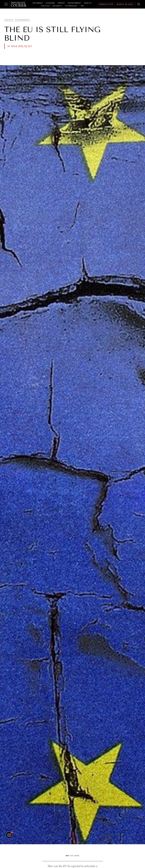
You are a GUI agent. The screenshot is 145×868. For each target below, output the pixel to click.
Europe (9, 20)
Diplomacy (38, 3)
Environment (75, 3)
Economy (50, 3)
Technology (71, 6)
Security (57, 6)
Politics (45, 6)
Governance (22, 20)
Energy (61, 3)
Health (88, 3)
